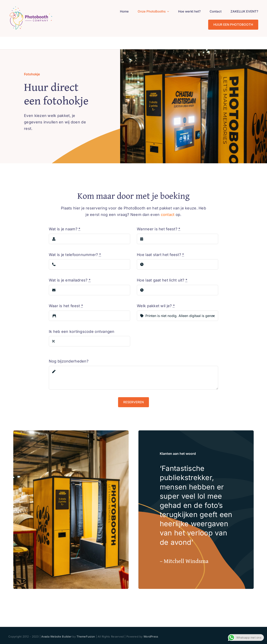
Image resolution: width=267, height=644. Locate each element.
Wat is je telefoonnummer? (75, 255)
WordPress (151, 636)
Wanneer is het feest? (159, 229)
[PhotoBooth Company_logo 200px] (31, 7)
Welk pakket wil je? (156, 306)
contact (168, 215)
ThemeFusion (86, 636)
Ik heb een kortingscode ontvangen (82, 332)
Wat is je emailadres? (70, 280)
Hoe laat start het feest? (160, 255)
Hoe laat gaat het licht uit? (162, 280)
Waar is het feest (66, 306)
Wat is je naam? (65, 229)
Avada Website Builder (56, 636)
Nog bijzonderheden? (69, 361)
